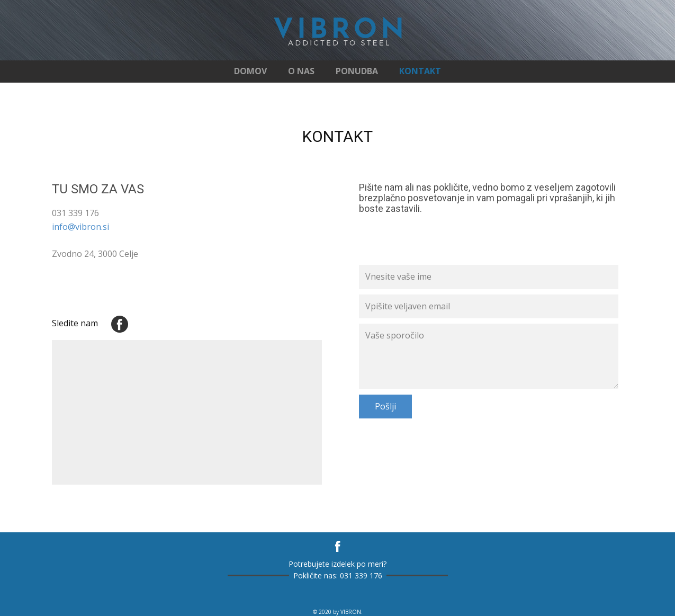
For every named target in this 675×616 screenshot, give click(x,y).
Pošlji (385, 406)
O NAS (301, 71)
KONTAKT (420, 71)
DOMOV (250, 71)
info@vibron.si (80, 227)
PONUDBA (357, 71)
